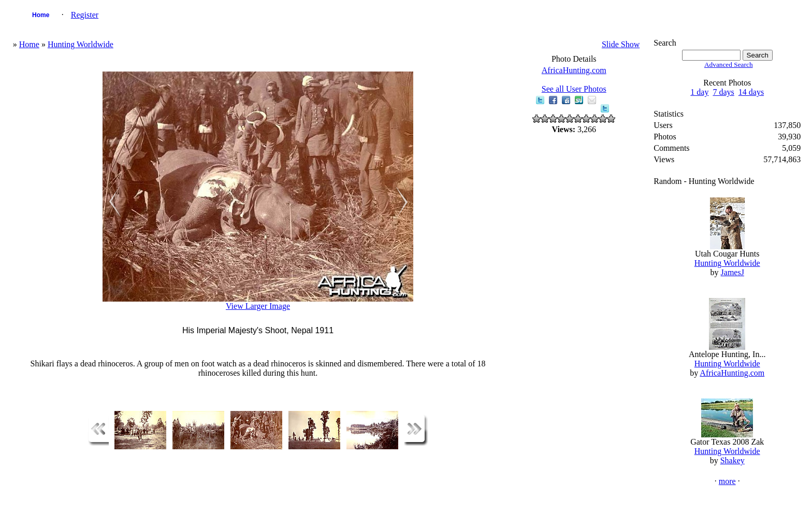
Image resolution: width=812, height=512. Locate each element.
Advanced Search (729, 65)
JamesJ (733, 272)
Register (85, 15)
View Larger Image (258, 306)
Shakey (733, 460)
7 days (723, 92)
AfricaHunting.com (574, 70)
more (727, 481)
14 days (751, 92)
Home (41, 15)
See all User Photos (574, 89)
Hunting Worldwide (81, 44)
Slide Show (621, 44)
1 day (699, 92)
